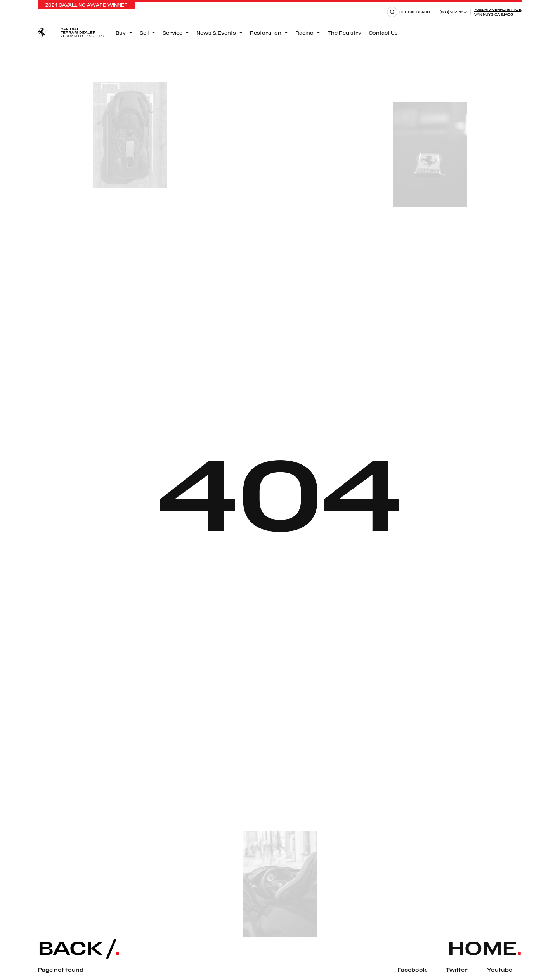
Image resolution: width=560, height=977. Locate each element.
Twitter (457, 970)
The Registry (344, 33)
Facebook (412, 970)
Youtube (500, 970)
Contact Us (383, 33)
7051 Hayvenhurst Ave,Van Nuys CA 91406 (498, 12)
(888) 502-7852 (453, 12)
